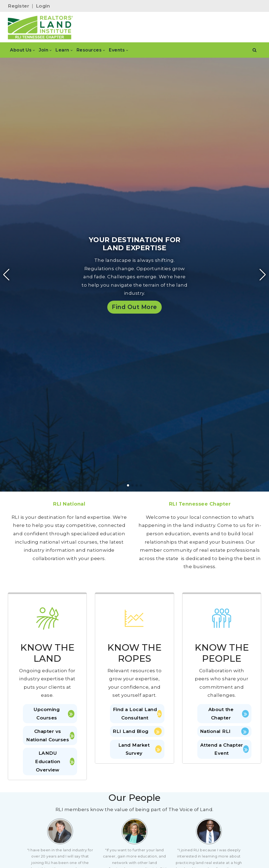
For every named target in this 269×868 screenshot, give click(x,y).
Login (43, 6)
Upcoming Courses (54, 714)
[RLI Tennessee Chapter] (40, 27)
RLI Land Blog (137, 731)
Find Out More (134, 307)
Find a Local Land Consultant (137, 714)
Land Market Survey (140, 749)
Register (18, 6)
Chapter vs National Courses (50, 735)
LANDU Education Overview (55, 761)
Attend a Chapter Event (225, 749)
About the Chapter (229, 714)
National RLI (224, 731)
